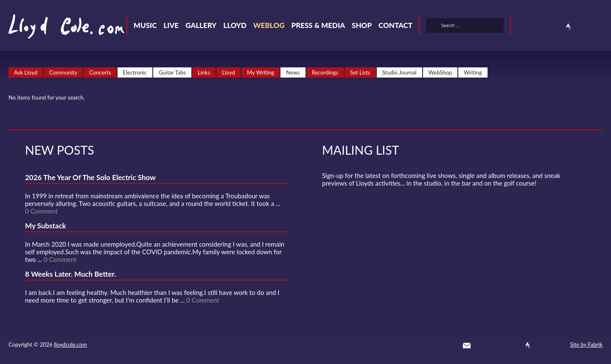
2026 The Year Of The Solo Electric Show (90, 177)
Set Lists (360, 72)
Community (63, 72)
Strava (569, 27)
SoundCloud (553, 27)
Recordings (325, 72)
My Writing (261, 72)
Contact (395, 25)
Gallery (201, 25)
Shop (362, 25)
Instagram (584, 27)
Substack (599, 27)
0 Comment (41, 211)
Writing (473, 72)
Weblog (269, 25)
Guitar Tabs (172, 72)
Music (145, 25)
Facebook (538, 27)
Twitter (523, 27)
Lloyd (235, 25)
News (293, 72)
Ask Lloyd (26, 72)
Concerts (100, 72)
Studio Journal (399, 72)
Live (171, 25)
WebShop (440, 72)
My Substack (46, 226)
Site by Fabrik (586, 345)
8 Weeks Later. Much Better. (70, 274)
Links (204, 72)
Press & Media (318, 25)
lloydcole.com (70, 345)
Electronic (135, 72)
